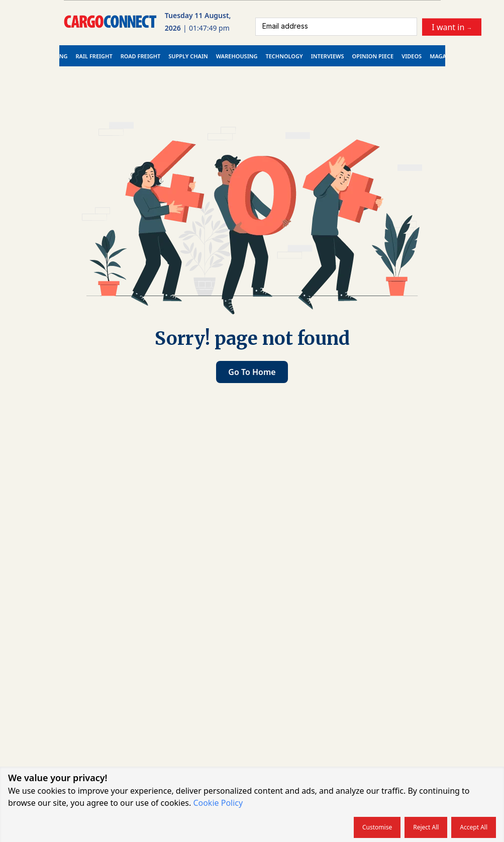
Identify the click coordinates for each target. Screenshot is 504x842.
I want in (452, 27)
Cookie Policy (218, 803)
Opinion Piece (373, 56)
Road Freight (141, 56)
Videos (412, 56)
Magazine (444, 56)
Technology (284, 56)
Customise (377, 827)
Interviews (328, 56)
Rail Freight (94, 56)
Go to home (252, 372)
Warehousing (237, 56)
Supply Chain (188, 56)
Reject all (426, 827)
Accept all (474, 827)
